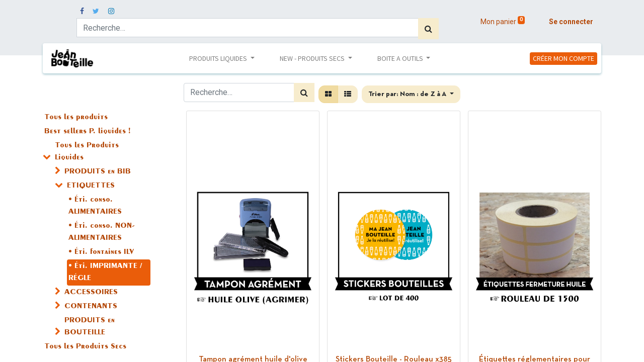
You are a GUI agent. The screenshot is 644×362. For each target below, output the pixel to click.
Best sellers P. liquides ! (87, 132)
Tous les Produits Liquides (87, 152)
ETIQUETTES (91, 186)
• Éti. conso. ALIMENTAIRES (95, 206)
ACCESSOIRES (91, 293)
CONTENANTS (91, 307)
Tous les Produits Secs (85, 347)
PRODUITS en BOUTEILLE (90, 327)
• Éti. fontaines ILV (101, 252)
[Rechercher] (428, 29)
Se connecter (571, 22)
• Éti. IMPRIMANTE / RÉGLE (105, 273)
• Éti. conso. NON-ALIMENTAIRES (102, 232)
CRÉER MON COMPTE (563, 58)
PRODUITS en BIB (98, 172)
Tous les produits (76, 118)
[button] (411, 94)
